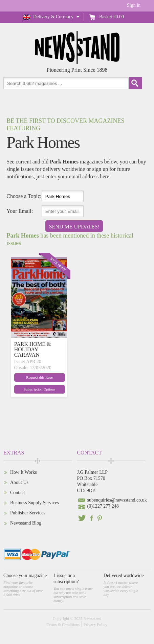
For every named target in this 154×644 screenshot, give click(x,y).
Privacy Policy (95, 625)
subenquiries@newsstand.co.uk (117, 500)
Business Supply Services (35, 503)
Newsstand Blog (26, 523)
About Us (19, 482)
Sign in (134, 5)
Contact (18, 493)
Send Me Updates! (74, 227)
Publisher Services (28, 513)
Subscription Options (39, 389)
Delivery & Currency (53, 17)
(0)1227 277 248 (103, 506)
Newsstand (93, 619)
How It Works (24, 472)
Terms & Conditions (63, 625)
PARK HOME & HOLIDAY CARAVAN (33, 349)
